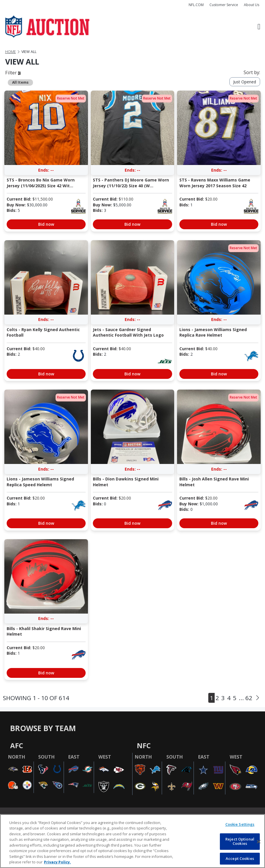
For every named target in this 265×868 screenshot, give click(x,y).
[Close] (259, 842)
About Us (252, 5)
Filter (13, 73)
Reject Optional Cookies (240, 841)
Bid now (46, 224)
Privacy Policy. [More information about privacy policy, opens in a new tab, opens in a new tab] (57, 862)
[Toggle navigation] (259, 27)
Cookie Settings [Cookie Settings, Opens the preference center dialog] (240, 824)
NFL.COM (196, 5)
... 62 (245, 698)
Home (11, 52)
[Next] (258, 698)
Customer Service (224, 5)
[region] (132, 841)
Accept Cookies (240, 858)
